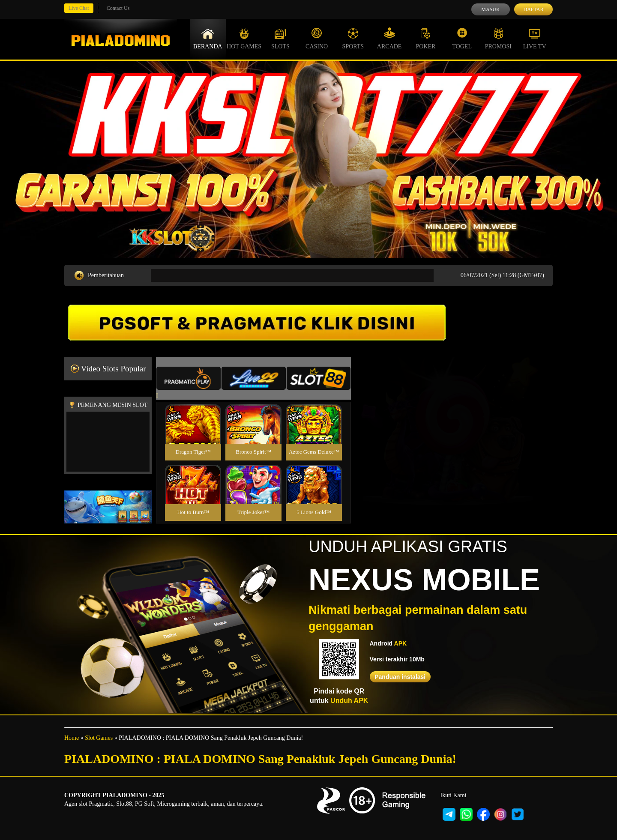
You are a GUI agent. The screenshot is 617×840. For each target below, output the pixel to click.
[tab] (189, 378)
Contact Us (118, 8)
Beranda (208, 39)
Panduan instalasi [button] (400, 677)
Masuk (490, 9)
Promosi (498, 39)
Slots (280, 39)
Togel (462, 39)
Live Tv (535, 39)
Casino (317, 39)
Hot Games (244, 39)
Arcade (389, 39)
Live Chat (79, 8)
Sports (353, 39)
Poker (425, 39)
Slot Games (99, 738)
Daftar (533, 9)
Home (72, 738)
